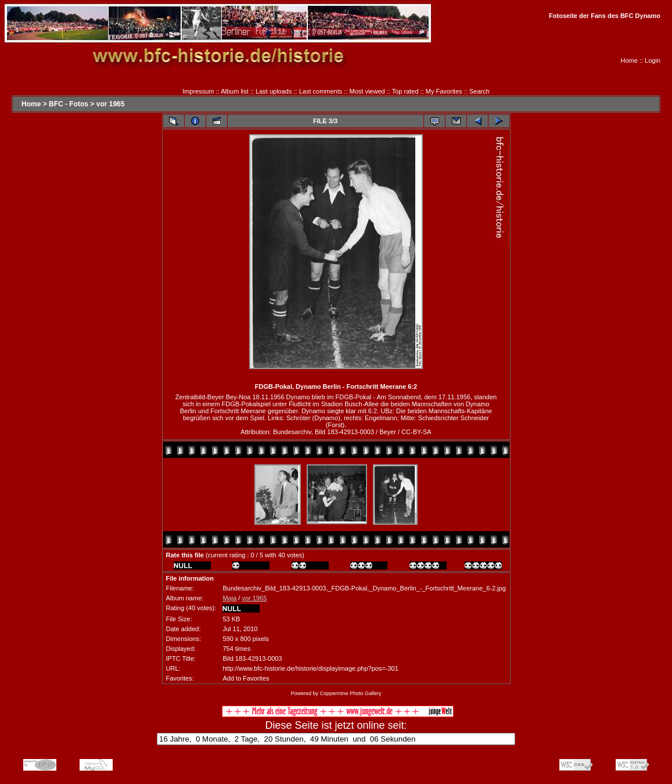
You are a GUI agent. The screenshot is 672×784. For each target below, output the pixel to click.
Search (479, 91)
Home (629, 60)
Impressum (198, 91)
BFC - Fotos (69, 104)
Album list (235, 91)
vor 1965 (111, 104)
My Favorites (444, 91)
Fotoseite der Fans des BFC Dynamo (605, 16)
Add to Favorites (246, 678)
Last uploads (274, 91)
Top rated (405, 91)
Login (653, 60)
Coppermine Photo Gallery (350, 693)
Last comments (321, 91)
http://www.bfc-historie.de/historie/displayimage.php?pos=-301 (310, 668)
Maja (229, 598)
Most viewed (367, 91)
